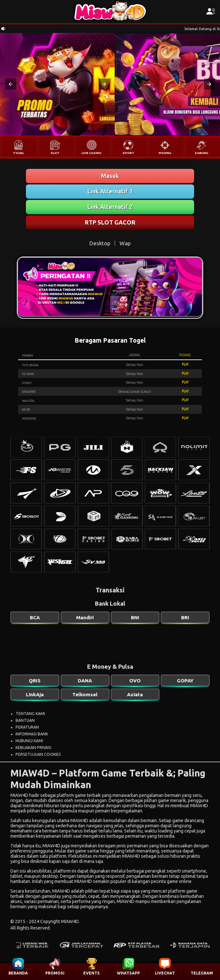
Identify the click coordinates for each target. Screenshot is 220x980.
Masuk (110, 176)
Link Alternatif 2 (110, 207)
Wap (125, 243)
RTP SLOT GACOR (110, 222)
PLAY (185, 364)
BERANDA (18, 973)
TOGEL (18, 153)
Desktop (100, 243)
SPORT (128, 153)
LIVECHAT (165, 973)
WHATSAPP (128, 973)
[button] (11, 84)
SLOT (55, 153)
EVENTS (92, 973)
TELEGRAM (202, 973)
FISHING (165, 153)
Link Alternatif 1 (110, 191)
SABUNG (202, 153)
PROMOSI (55, 973)
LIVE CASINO (92, 153)
